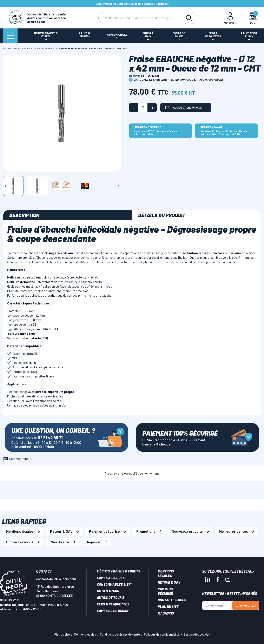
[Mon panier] (254, 18)
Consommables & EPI (114, 584)
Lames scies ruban (113, 611)
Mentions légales (20, 531)
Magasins (93, 542)
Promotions (146, 531)
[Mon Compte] (230, 18)
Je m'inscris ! (246, 606)
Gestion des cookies (197, 634)
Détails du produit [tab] (162, 215)
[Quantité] (143, 108)
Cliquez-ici (161, 4)
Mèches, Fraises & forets (119, 571)
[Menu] (10, 36)
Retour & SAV (61, 531)
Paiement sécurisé (104, 531)
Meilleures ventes (234, 531)
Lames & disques (111, 578)
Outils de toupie (111, 597)
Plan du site (59, 542)
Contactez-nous (20, 542)
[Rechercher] (140, 18)
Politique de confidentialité (162, 634)
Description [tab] (24, 215)
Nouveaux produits (187, 531)
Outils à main (108, 591)
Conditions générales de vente (120, 634)
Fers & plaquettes (113, 604)
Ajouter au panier (183, 108)
